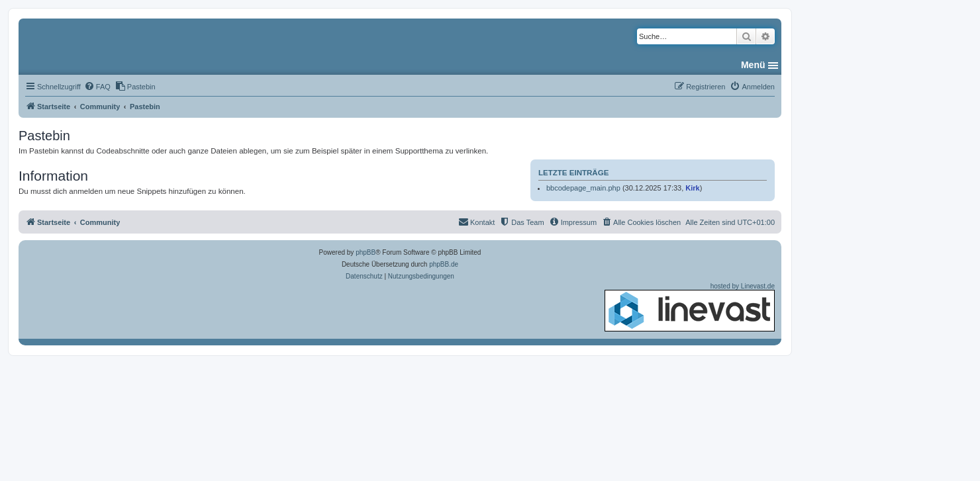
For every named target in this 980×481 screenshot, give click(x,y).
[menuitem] (97, 87)
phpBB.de (444, 264)
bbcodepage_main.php (583, 188)
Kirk (692, 188)
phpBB (366, 252)
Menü (753, 65)
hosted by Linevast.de (690, 307)
